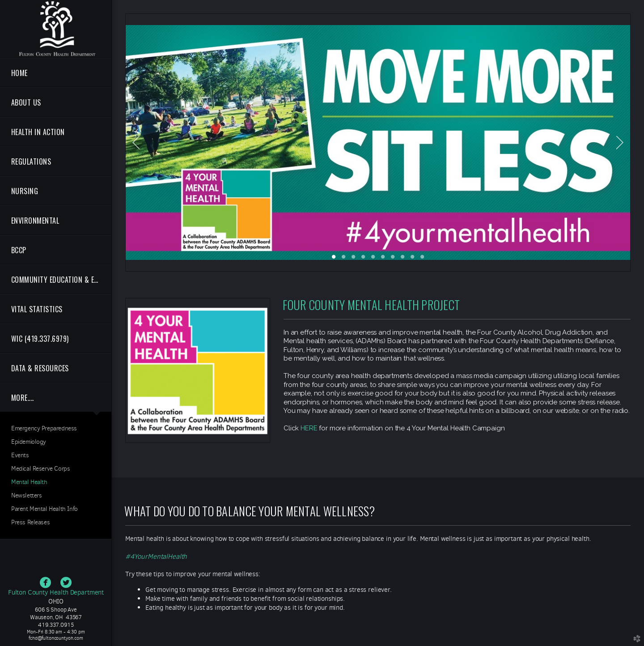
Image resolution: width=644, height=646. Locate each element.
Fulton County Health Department (56, 592)
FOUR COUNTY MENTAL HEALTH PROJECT (371, 305)
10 (422, 260)
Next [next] (620, 143)
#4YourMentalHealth (156, 557)
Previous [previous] (136, 143)
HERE (309, 428)
